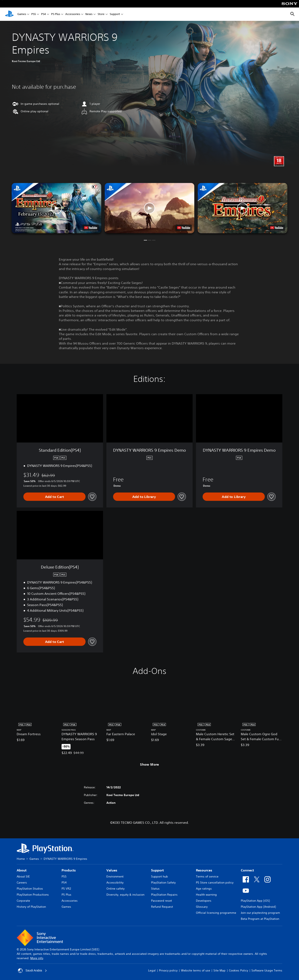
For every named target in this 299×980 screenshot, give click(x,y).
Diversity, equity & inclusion (125, 895)
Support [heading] (157, 870)
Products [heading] (69, 870)
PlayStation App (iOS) (255, 901)
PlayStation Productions (33, 895)
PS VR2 (66, 889)
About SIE (23, 876)
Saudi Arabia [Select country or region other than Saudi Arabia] (32, 971)
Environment (115, 876)
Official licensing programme (216, 913)
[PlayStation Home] (9, 14)
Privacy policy (168, 970)
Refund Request (162, 907)
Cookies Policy (238, 970)
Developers (204, 901)
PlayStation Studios (30, 889)
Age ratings (204, 889)
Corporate (23, 901)
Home (21, 859)
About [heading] (22, 870)
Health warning (206, 895)
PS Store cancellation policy (215, 882)
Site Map (220, 970)
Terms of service (207, 876)
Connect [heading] (247, 870)
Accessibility (115, 882)
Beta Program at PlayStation (260, 919)
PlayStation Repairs (164, 895)
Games (22, 14)
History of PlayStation (31, 907)
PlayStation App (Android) (258, 907)
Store (101, 14)
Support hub (160, 876)
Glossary (202, 907)
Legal (152, 970)
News (89, 14)
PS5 (34, 14)
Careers (22, 882)
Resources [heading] (204, 870)
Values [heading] (112, 870)
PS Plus (56, 14)
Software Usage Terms (267, 970)
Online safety (115, 889)
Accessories (73, 14)
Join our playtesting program (260, 913)
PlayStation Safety (163, 882)
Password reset (161, 901)
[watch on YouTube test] (184, 228)
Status (155, 889)
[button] (150, 208)
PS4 (44, 14)
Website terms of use (196, 970)
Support (115, 14)
